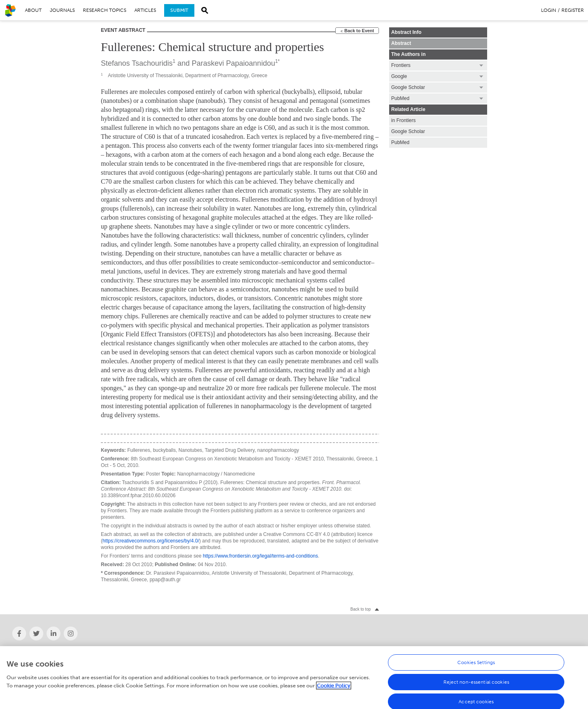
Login (549, 10)
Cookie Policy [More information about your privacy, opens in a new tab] (334, 688)
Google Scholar (408, 131)
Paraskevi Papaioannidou (234, 63)
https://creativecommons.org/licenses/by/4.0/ (151, 541)
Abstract (401, 43)
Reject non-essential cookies (476, 685)
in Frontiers (403, 120)
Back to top (361, 609)
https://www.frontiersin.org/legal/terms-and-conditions (261, 556)
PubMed (400, 142)
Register (573, 10)
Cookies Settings (476, 665)
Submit (179, 10)
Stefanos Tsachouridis (137, 63)
